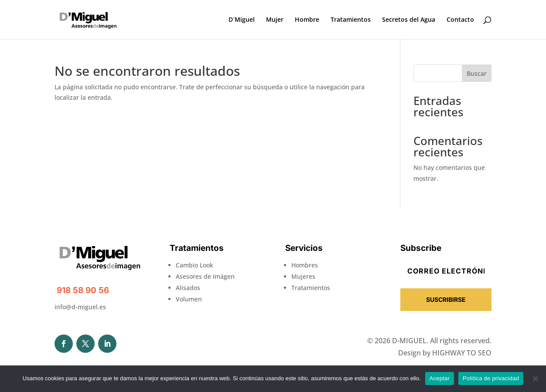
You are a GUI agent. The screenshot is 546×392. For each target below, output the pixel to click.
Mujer (275, 20)
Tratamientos (351, 20)
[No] (535, 378)
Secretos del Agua (409, 20)
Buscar (477, 73)
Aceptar (440, 378)
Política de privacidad (491, 378)
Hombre (307, 20)
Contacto (460, 20)
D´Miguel (242, 20)
